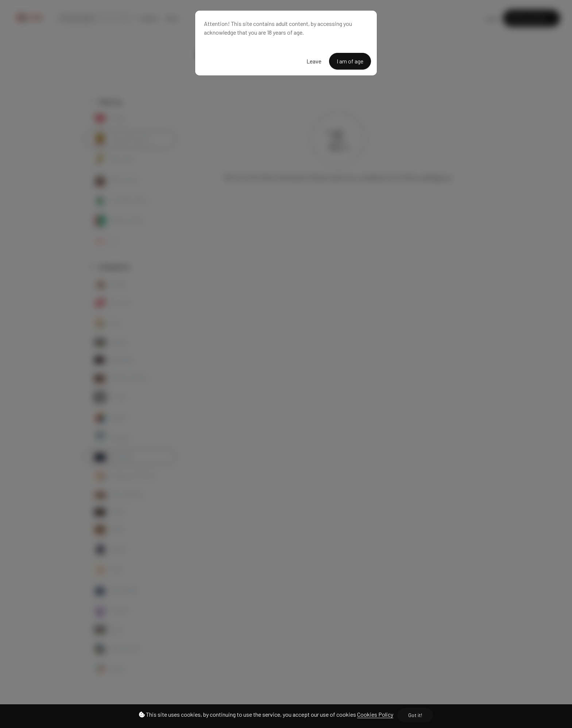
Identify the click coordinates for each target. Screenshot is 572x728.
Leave (314, 61)
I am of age (350, 61)
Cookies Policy (375, 714)
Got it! (415, 715)
